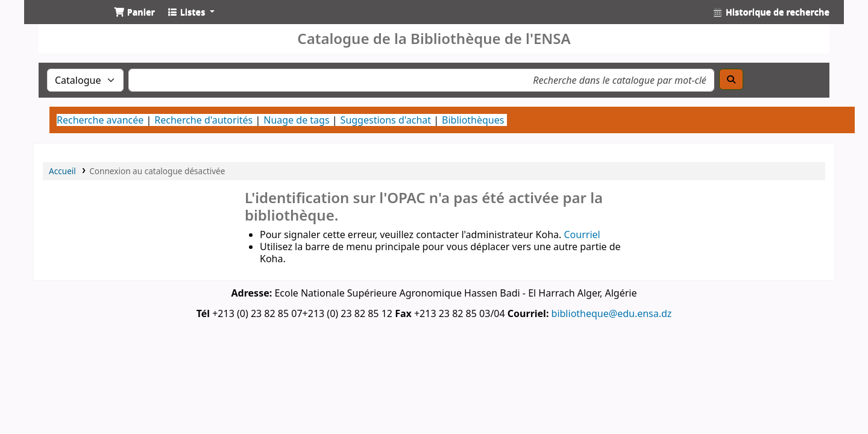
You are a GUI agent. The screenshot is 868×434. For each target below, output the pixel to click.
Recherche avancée (100, 120)
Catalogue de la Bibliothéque (64, 23)
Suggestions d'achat (386, 120)
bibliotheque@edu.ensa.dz (612, 313)
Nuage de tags (296, 120)
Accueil (62, 171)
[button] (134, 12)
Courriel (582, 234)
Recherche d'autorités (203, 120)
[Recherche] (731, 79)
